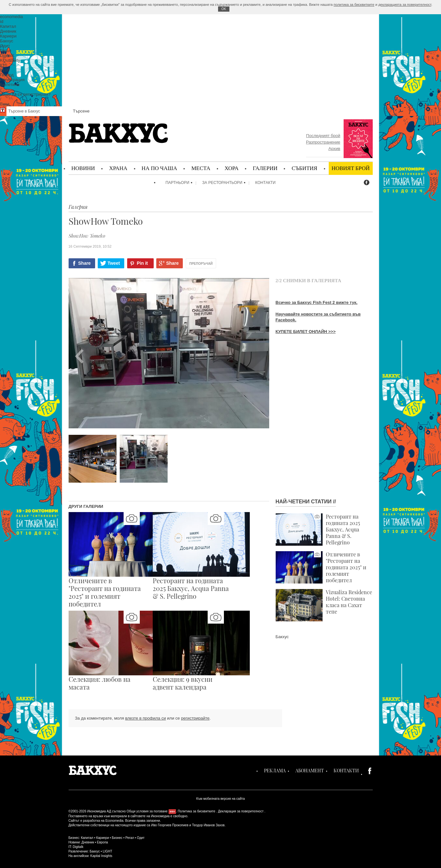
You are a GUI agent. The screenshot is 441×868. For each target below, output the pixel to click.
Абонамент (310, 771)
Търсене (81, 111)
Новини (83, 168)
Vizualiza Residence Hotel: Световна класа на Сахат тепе (324, 605)
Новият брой (351, 168)
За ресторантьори (222, 183)
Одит (141, 838)
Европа (103, 842)
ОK (224, 9)
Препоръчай (201, 264)
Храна (118, 168)
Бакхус (282, 637)
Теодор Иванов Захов (208, 825)
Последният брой (323, 136)
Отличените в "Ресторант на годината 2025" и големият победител (321, 567)
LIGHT (107, 851)
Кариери (102, 838)
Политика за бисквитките (196, 811)
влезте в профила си (146, 718)
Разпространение (323, 142)
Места (201, 168)
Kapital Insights (101, 856)
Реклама (275, 771)
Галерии (265, 168)
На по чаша (160, 168)
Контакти (265, 183)
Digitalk (78, 847)
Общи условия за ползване (147, 811)
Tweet (114, 263)
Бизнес (117, 838)
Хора (232, 168)
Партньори (177, 183)
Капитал (87, 838)
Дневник (88, 842)
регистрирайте (195, 718)
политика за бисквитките (354, 5)
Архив (334, 149)
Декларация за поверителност (241, 811)
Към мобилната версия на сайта (220, 799)
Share (85, 263)
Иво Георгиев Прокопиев (170, 825)
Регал (130, 838)
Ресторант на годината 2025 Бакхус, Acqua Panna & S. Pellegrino (318, 530)
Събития (304, 168)
